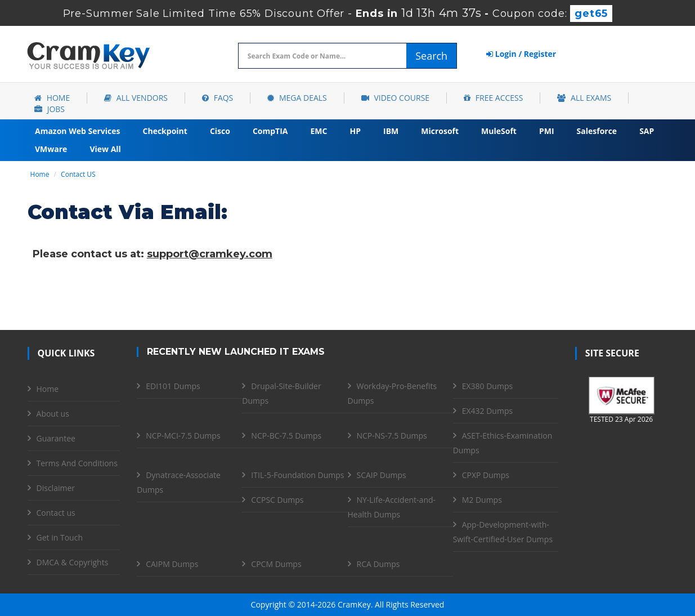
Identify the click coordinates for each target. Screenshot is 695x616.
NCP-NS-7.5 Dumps (392, 436)
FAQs (218, 98)
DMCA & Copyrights (73, 562)
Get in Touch (60, 537)
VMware (51, 149)
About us (53, 414)
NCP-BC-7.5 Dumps (286, 436)
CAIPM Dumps (172, 564)
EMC (319, 131)
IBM (391, 131)
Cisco (220, 131)
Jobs (50, 109)
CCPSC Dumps (277, 500)
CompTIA (270, 131)
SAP (647, 131)
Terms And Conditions (77, 463)
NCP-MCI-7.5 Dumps (183, 436)
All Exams (584, 98)
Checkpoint (165, 131)
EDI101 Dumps (173, 386)
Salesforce (597, 131)
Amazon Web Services (78, 131)
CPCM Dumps (276, 564)
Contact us (56, 513)
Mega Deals (297, 98)
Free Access (493, 98)
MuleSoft (499, 131)
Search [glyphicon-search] (431, 56)
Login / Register (521, 54)
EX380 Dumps (487, 386)
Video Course (395, 98)
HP (355, 131)
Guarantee (56, 438)
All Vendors (136, 98)
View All (105, 149)
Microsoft (440, 131)
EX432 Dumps (487, 411)
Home (52, 98)
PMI (547, 131)
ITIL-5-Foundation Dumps (297, 475)
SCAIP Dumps (382, 475)
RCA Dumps (378, 564)
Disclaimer (56, 488)
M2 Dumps (482, 500)
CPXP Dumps (486, 475)
